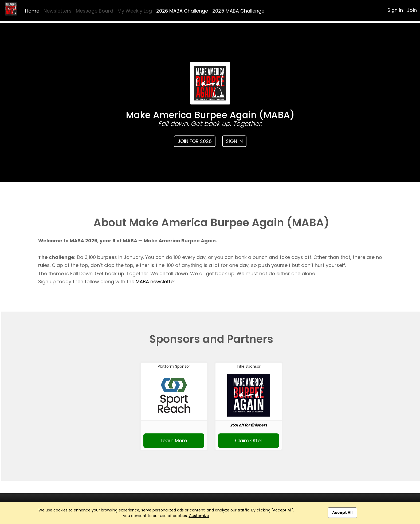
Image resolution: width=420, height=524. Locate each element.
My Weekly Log (135, 11)
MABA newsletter (156, 282)
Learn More (174, 440)
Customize (199, 516)
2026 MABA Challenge (182, 11)
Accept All (342, 513)
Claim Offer (249, 440)
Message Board (95, 11)
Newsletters (58, 11)
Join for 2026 (195, 141)
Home (32, 11)
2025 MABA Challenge (238, 11)
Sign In (395, 10)
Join (412, 10)
